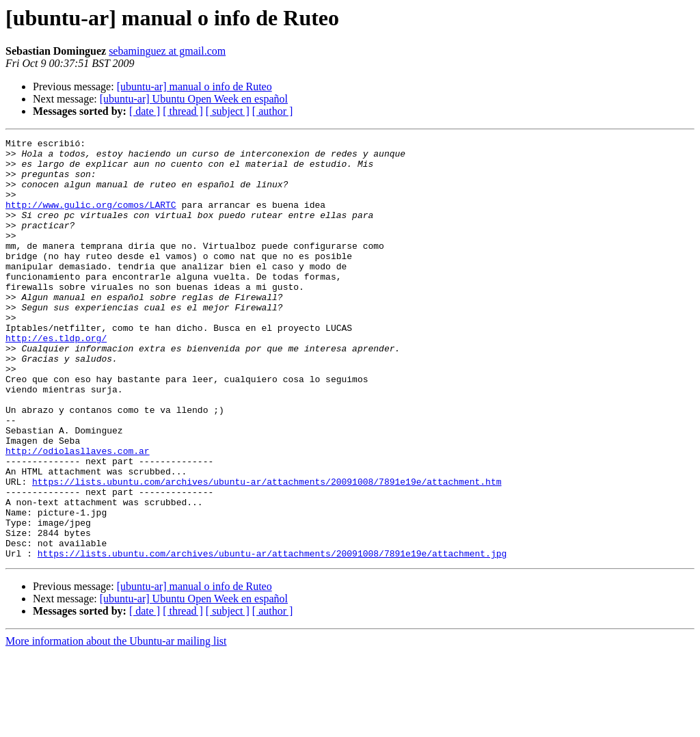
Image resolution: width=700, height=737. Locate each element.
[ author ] (273, 111)
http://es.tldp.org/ (56, 379)
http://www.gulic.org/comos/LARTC (91, 219)
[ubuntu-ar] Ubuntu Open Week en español (194, 99)
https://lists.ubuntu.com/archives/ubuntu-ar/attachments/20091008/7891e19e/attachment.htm (267, 551)
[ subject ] (228, 111)
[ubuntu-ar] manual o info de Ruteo (194, 86)
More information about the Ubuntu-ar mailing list (116, 725)
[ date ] (145, 111)
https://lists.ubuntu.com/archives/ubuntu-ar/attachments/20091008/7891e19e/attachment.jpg (272, 637)
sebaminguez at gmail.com (167, 51)
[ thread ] (183, 111)
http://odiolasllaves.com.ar (78, 514)
